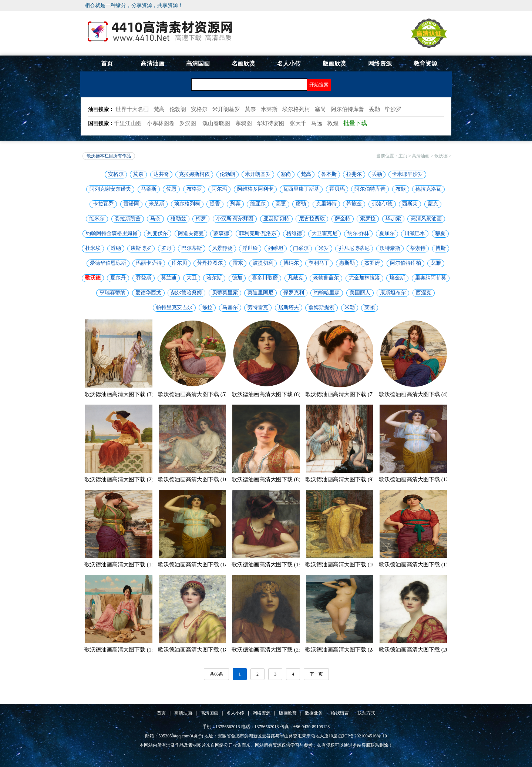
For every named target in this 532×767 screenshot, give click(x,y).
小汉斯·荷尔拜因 (235, 219)
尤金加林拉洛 (364, 278)
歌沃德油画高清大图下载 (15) (267, 565)
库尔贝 (179, 263)
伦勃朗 (228, 174)
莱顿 (370, 307)
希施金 (354, 204)
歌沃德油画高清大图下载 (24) (341, 650)
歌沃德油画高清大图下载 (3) (119, 394)
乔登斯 (144, 278)
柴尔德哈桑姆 (186, 293)
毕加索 (393, 219)
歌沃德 (441, 156)
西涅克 (424, 293)
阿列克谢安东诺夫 (110, 189)
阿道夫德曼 (191, 233)
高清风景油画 (426, 219)
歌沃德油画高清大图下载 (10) (194, 479)
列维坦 (276, 248)
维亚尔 (258, 204)
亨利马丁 (319, 263)
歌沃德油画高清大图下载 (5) (192, 394)
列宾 (235, 204)
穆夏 (440, 233)
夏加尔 (387, 233)
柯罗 (201, 219)
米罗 (324, 248)
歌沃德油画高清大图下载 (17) (415, 565)
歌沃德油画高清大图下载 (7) (340, 394)
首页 (107, 63)
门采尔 (301, 248)
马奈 (155, 219)
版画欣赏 (334, 63)
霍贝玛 (337, 189)
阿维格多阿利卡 (255, 189)
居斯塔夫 (289, 307)
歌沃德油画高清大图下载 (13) (120, 650)
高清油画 (152, 63)
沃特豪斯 (390, 248)
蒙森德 (221, 233)
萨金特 (343, 219)
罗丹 (166, 248)
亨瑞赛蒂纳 (112, 293)
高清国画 (198, 63)
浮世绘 (250, 248)
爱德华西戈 (148, 293)
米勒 (350, 307)
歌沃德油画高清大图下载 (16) (341, 565)
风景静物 (222, 248)
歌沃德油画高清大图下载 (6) (266, 394)
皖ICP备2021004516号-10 (363, 736)
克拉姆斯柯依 (194, 174)
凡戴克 (296, 278)
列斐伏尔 (158, 233)
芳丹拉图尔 (210, 263)
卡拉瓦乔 (103, 204)
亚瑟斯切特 (276, 219)
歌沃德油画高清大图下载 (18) (194, 650)
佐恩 (171, 189)
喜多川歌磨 (265, 278)
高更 (281, 204)
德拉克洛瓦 (428, 189)
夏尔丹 (118, 278)
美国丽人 (360, 293)
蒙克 (433, 204)
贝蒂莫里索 (225, 293)
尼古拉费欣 (312, 219)
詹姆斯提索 (321, 307)
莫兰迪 (169, 278)
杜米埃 (93, 248)
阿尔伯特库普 (370, 189)
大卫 (192, 278)
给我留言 (340, 713)
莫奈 (138, 174)
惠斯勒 (347, 263)
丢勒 (377, 174)
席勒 (301, 204)
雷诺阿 (131, 204)
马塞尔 (230, 307)
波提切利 (263, 263)
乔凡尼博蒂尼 (354, 248)
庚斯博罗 (141, 248)
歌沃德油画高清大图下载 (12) (415, 479)
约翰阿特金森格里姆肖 (112, 233)
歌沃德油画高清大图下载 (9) (340, 479)
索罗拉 (368, 219)
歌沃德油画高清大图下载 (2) (119, 479)
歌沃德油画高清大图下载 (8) (266, 479)
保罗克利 (294, 293)
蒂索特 (418, 248)
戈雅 (436, 263)
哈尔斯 (214, 278)
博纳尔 (291, 263)
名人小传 (289, 63)
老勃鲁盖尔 (326, 278)
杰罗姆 (372, 263)
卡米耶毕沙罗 (407, 174)
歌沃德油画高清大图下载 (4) (413, 394)
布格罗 (194, 189)
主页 (403, 156)
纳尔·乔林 (358, 233)
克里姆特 (326, 204)
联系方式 (366, 713)
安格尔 (116, 174)
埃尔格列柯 (187, 204)
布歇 (401, 189)
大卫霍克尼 (324, 233)
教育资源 (425, 63)
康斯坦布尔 (393, 293)
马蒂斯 (149, 189)
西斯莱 (410, 204)
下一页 (316, 674)
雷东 (238, 263)
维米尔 (97, 219)
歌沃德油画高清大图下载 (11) (120, 565)
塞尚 (286, 174)
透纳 (116, 248)
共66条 (216, 674)
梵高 (306, 174)
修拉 (207, 307)
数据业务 (314, 713)
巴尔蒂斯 (192, 248)
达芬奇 (161, 174)
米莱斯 (156, 204)
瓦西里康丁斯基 (301, 189)
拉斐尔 (354, 174)
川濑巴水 (415, 233)
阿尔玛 (219, 189)
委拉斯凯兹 (128, 219)
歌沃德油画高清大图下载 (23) (267, 650)
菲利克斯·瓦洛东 (258, 233)
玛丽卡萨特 (149, 263)
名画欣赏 (243, 63)
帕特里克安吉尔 (174, 307)
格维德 (294, 233)
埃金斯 (397, 278)
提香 (215, 204)
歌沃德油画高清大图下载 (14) (194, 565)
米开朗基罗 (258, 174)
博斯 (441, 248)
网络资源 (380, 63)
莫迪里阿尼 (260, 293)
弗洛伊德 (382, 204)
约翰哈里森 (327, 293)
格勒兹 (178, 219)
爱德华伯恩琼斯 (108, 263)
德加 (237, 278)
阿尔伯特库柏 (405, 263)
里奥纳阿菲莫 (431, 278)
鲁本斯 (329, 174)
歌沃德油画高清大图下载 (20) (415, 650)
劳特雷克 (258, 307)
